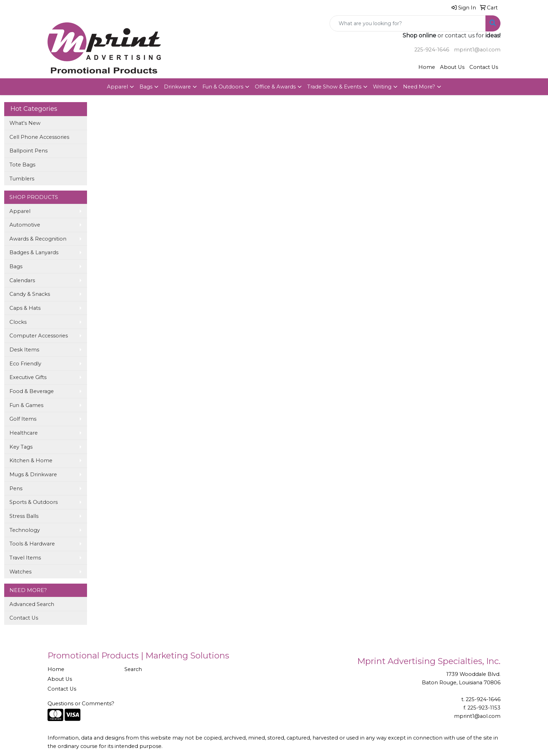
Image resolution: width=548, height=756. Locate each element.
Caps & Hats (25, 308)
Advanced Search (32, 604)
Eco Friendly (25, 364)
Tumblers (22, 179)
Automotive (25, 225)
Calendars (22, 280)
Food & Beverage (32, 391)
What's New (25, 123)
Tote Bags (22, 165)
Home (427, 67)
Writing (382, 87)
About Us (452, 67)
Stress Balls (24, 516)
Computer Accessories (39, 336)
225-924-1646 (432, 50)
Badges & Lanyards (34, 252)
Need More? (419, 87)
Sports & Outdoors (34, 502)
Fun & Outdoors (223, 87)
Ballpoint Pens (28, 151)
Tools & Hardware (32, 544)
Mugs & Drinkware (33, 475)
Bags (146, 87)
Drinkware (177, 87)
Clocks (18, 322)
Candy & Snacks (30, 294)
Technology (25, 530)
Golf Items (23, 419)
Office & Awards (275, 87)
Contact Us (484, 67)
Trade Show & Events (334, 87)
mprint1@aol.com (477, 50)
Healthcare (24, 433)
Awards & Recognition (38, 239)
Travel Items (25, 558)
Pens (16, 488)
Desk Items (24, 350)
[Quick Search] (408, 23)
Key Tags (21, 447)
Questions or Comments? (81, 704)
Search (133, 669)
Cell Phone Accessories (39, 137)
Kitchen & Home (31, 461)
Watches (20, 572)
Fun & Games (26, 405)
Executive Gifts (28, 377)
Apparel (117, 87)
